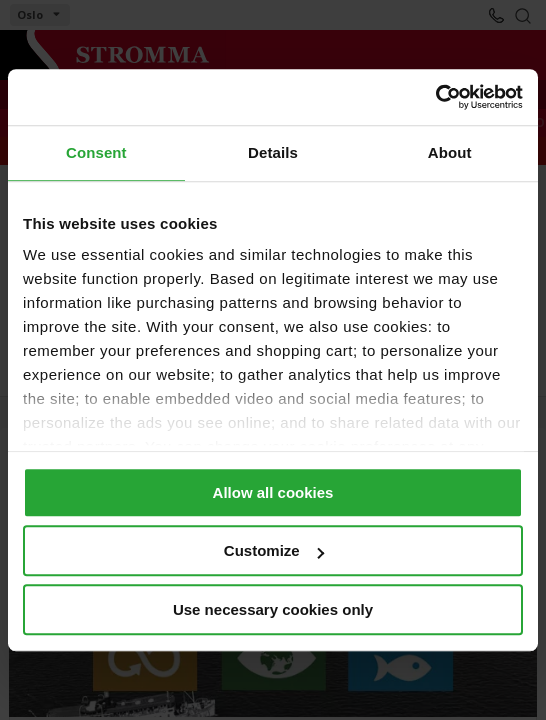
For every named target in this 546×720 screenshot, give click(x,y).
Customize (274, 550)
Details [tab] (273, 152)
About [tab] (450, 152)
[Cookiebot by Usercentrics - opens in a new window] (435, 97)
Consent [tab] (96, 152)
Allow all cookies (273, 492)
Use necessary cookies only (273, 609)
